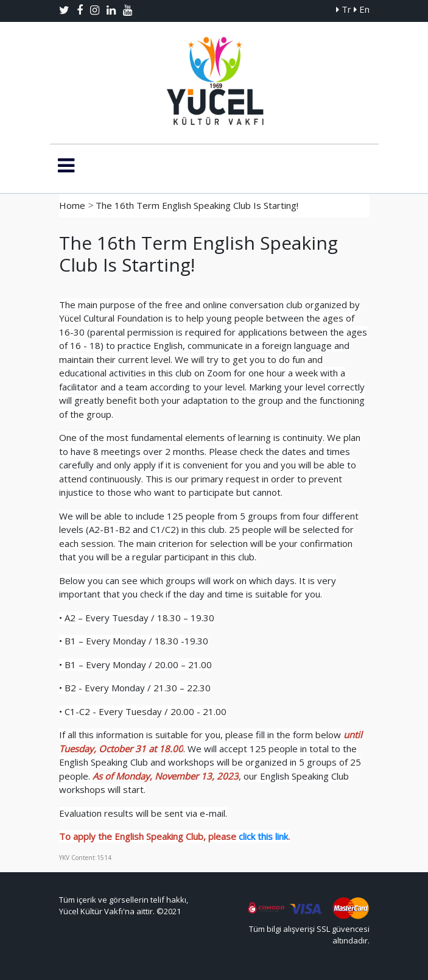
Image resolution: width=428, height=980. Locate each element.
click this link (263, 836)
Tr (344, 9)
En (362, 9)
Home (72, 205)
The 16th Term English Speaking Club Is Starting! (197, 205)
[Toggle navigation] (66, 166)
